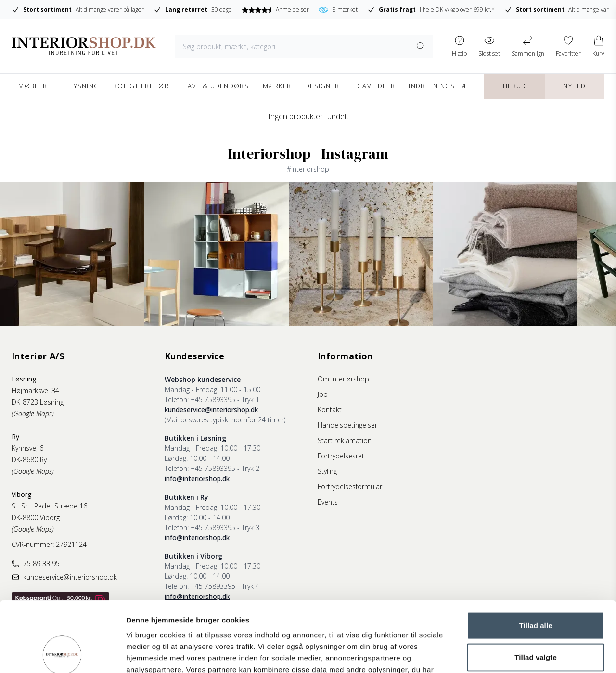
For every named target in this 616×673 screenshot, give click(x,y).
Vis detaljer (500, 654)
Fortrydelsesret (341, 456)
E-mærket (338, 10)
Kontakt (330, 410)
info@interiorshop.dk (197, 478)
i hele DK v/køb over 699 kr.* (431, 10)
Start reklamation (345, 440)
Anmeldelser (275, 9)
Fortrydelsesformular (350, 487)
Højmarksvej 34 (35, 390)
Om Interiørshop (343, 379)
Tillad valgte (536, 591)
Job (323, 394)
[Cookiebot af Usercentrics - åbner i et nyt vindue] (62, 654)
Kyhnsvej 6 (27, 448)
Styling (327, 471)
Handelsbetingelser (347, 425)
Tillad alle (535, 559)
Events (328, 502)
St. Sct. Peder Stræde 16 (49, 506)
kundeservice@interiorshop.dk (211, 410)
